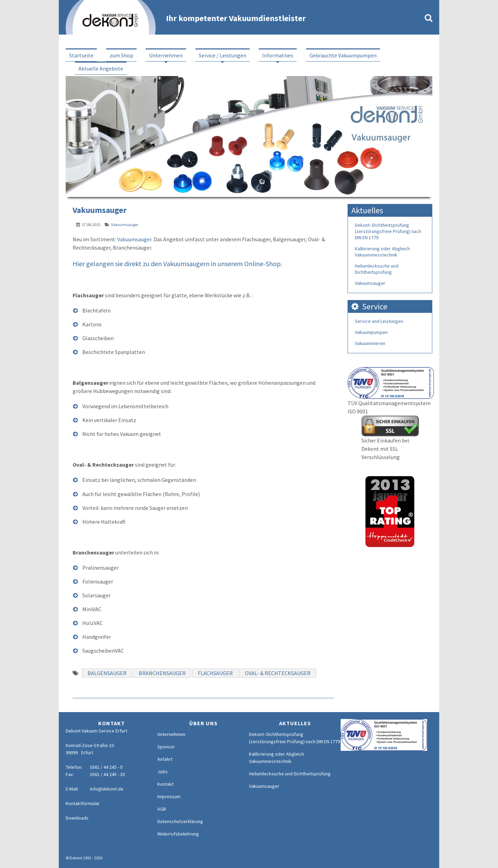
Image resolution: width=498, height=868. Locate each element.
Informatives (278, 55)
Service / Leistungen (223, 55)
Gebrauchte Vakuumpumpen (343, 55)
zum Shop (121, 55)
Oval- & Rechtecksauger (278, 673)
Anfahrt (165, 759)
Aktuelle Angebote (101, 68)
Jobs (163, 772)
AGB (162, 809)
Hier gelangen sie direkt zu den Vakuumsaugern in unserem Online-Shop (177, 264)
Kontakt (165, 784)
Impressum (169, 796)
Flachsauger (215, 673)
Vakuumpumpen (371, 332)
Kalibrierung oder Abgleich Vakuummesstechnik (382, 252)
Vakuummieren (370, 343)
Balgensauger (107, 673)
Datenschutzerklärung (180, 821)
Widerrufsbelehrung (178, 834)
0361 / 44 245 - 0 (106, 767)
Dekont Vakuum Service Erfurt (96, 731)
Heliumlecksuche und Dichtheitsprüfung (377, 269)
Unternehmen (166, 55)
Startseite (81, 55)
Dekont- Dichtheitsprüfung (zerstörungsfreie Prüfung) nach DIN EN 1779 (388, 231)
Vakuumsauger (125, 225)
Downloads (77, 818)
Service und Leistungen (379, 321)
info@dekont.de (107, 789)
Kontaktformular (83, 803)
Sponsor (166, 747)
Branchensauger (162, 673)
